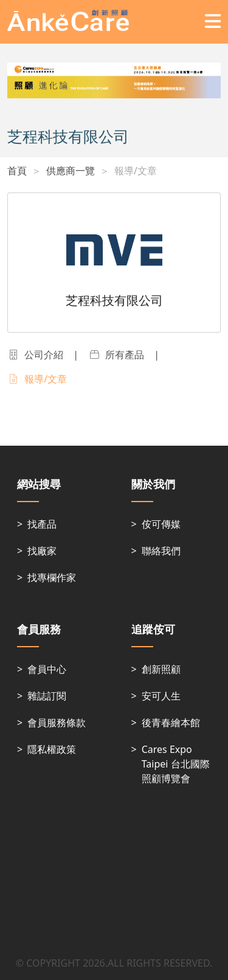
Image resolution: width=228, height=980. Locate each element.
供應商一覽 (71, 171)
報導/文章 (136, 171)
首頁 (17, 171)
